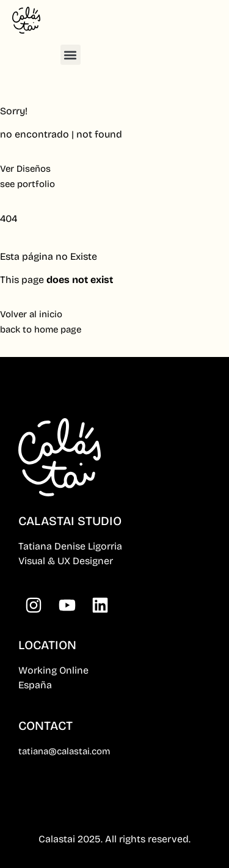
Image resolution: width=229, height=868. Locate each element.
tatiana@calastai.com (64, 751)
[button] (71, 55)
